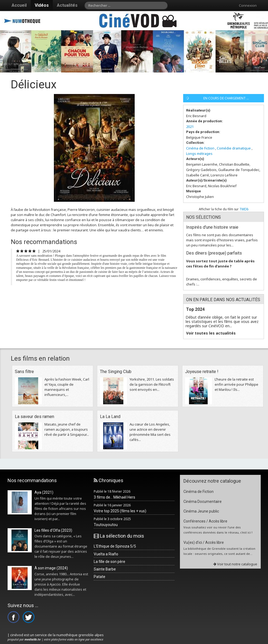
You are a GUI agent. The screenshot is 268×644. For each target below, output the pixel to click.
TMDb (244, 209)
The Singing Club (116, 372)
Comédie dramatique (234, 148)
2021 (190, 127)
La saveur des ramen (34, 417)
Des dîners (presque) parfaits (214, 253)
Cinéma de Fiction (200, 148)
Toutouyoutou (106, 525)
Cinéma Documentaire (203, 502)
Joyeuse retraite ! (202, 372)
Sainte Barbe (105, 569)
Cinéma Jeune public (201, 511)
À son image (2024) (51, 568)
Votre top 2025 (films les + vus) (120, 511)
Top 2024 (195, 309)
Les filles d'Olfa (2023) (53, 530)
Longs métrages (199, 154)
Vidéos (42, 5)
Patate (100, 577)
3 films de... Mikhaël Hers (114, 497)
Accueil (19, 5)
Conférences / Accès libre (205, 521)
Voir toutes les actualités (211, 333)
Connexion (248, 5)
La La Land (110, 417)
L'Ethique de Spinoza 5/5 (115, 546)
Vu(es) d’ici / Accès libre (204, 542)
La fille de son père (109, 562)
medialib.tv (33, 639)
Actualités (67, 5)
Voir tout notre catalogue (235, 564)
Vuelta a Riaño (106, 554)
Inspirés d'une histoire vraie (212, 227)
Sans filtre (24, 372)
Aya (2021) (44, 492)
